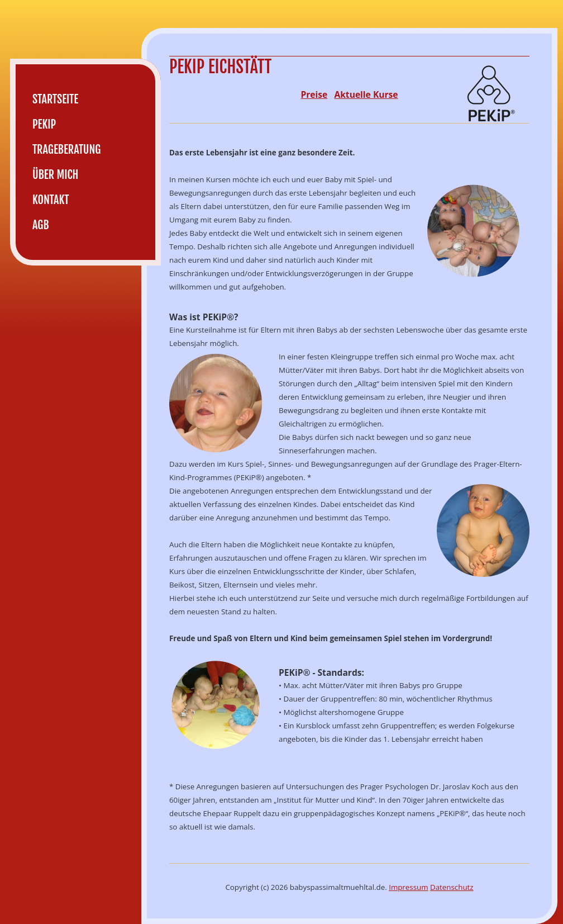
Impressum (408, 887)
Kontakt (51, 200)
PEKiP (44, 124)
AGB (41, 225)
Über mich (55, 175)
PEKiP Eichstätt (220, 67)
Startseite (55, 99)
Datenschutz (452, 887)
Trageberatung (66, 150)
